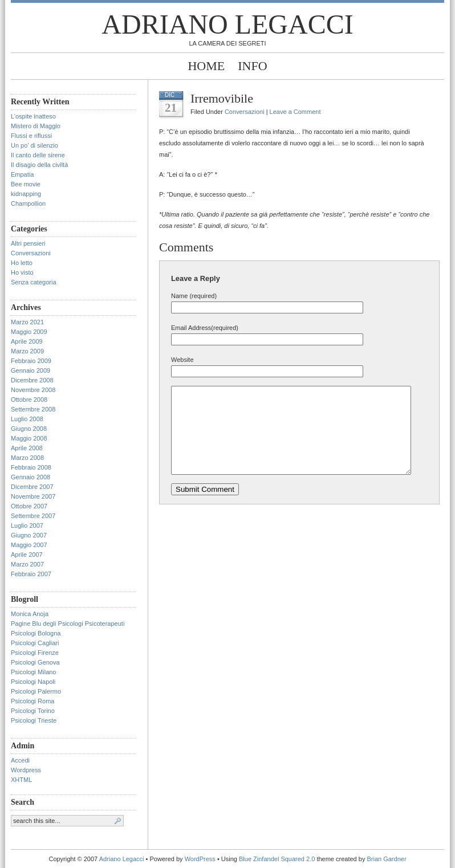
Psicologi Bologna (36, 633)
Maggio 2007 (29, 545)
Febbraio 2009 (31, 361)
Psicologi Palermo (36, 691)
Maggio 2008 (29, 438)
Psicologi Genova (35, 662)
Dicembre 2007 (32, 487)
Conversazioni (31, 253)
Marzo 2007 (27, 564)
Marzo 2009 (27, 351)
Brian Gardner (386, 859)
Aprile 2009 (27, 341)
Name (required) (194, 296)
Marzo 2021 (27, 322)
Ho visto (22, 272)
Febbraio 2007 (31, 574)
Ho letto (22, 263)
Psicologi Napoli (33, 682)
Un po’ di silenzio (34, 145)
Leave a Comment (295, 112)
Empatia (22, 174)
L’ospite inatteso (33, 116)
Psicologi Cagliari (35, 643)
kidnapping (26, 194)
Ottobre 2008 (29, 400)
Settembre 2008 (33, 409)
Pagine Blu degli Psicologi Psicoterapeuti (68, 624)
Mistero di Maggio (36, 126)
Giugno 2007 (29, 535)
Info (252, 66)
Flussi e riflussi (31, 136)
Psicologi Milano (33, 672)
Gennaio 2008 (31, 477)
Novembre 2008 (33, 390)
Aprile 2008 (27, 448)
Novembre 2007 (33, 496)
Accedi (20, 760)
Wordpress (26, 770)
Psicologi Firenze (35, 653)
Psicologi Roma (32, 701)
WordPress (200, 859)
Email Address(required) (205, 328)
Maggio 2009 (29, 332)
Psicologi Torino (33, 711)
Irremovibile (222, 98)
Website (182, 360)
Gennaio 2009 (31, 370)
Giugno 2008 (29, 429)
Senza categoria (34, 282)
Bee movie (26, 184)
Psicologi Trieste (34, 720)
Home (206, 66)
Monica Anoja (30, 614)
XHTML (21, 780)
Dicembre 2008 (32, 380)
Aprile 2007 (27, 555)
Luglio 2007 (27, 525)
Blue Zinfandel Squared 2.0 (277, 859)
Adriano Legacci (227, 24)
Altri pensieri (28, 243)
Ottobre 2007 (29, 506)
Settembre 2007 (33, 516)
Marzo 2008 (27, 458)
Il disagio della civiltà (39, 165)
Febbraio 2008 (31, 467)
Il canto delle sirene (38, 155)
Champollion (28, 203)
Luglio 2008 (27, 419)
